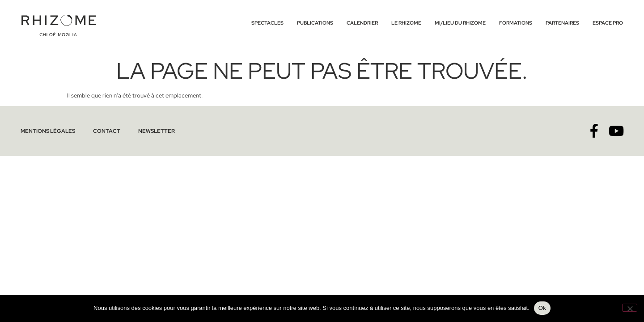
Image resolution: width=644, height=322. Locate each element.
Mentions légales (46, 131)
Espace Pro (608, 23)
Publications (315, 23)
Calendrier (362, 23)
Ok (542, 308)
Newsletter (148, 131)
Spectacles (267, 23)
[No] (630, 308)
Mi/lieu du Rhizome (460, 23)
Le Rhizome (406, 23)
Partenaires (562, 23)
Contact (101, 131)
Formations (516, 23)
